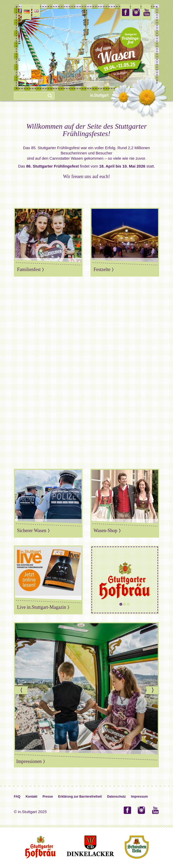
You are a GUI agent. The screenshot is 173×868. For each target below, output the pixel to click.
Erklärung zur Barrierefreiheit (80, 797)
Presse (48, 797)
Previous (22, 690)
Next (153, 690)
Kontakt (32, 797)
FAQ (17, 797)
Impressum (139, 797)
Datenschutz (116, 797)
